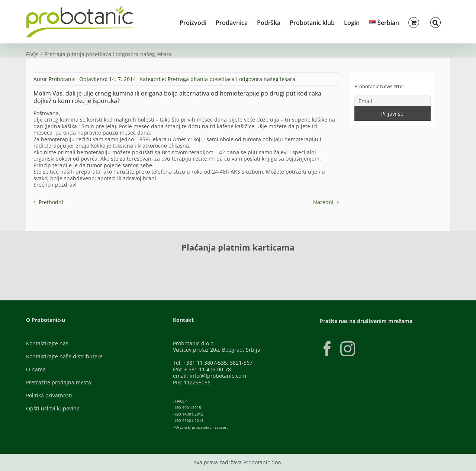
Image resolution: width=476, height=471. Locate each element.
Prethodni (51, 202)
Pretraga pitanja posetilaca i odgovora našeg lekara (231, 79)
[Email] (393, 101)
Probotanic (62, 79)
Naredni (323, 202)
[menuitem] (384, 22)
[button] (435, 22)
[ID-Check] (78, 266)
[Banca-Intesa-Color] (205, 264)
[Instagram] (348, 349)
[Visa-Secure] (125, 264)
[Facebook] (327, 349)
